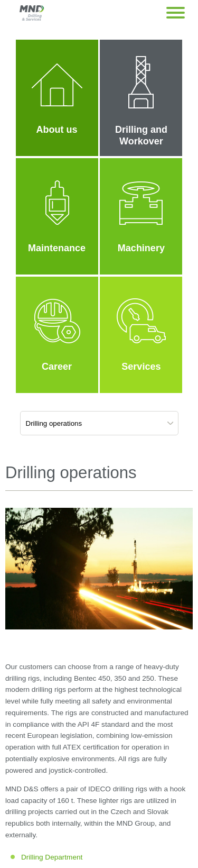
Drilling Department (52, 857)
